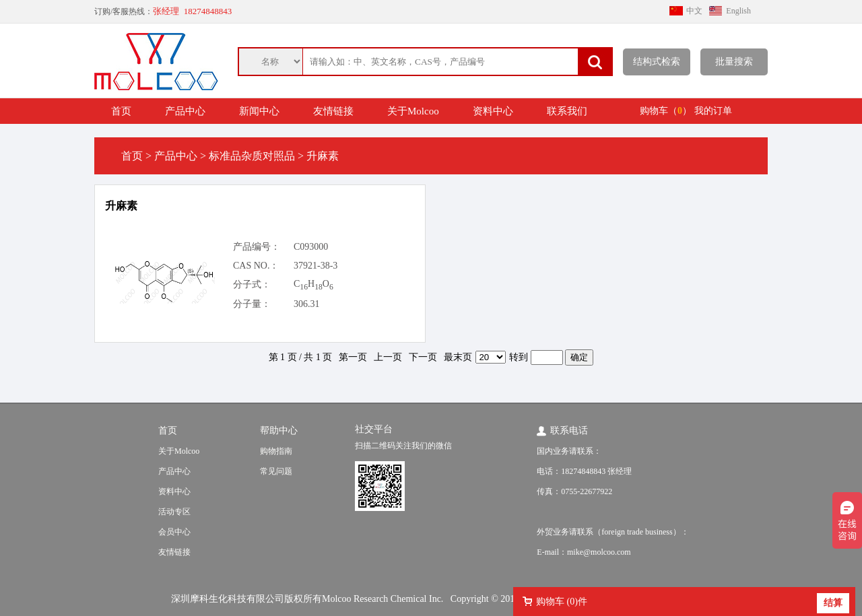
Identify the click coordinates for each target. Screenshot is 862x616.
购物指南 (276, 451)
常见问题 (276, 471)
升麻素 (121, 206)
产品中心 (185, 111)
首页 (121, 111)
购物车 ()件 (562, 602)
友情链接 (333, 111)
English (738, 11)
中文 (694, 11)
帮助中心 (279, 431)
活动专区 (174, 512)
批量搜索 (734, 62)
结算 (833, 603)
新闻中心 (259, 111)
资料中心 (493, 111)
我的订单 (713, 111)
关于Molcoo (413, 111)
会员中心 (174, 532)
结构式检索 (657, 62)
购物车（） (666, 111)
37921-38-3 (316, 266)
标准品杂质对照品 (252, 156)
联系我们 (567, 111)
